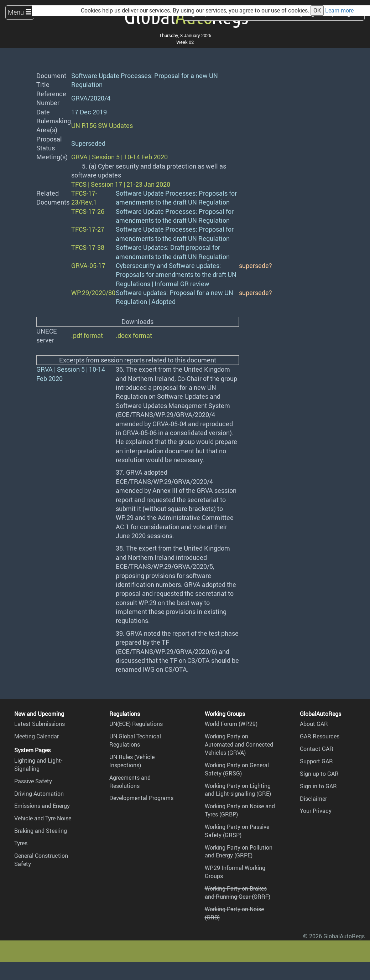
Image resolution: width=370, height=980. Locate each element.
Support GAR (316, 761)
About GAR (314, 724)
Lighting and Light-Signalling (38, 765)
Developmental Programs (141, 798)
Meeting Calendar (37, 736)
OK (317, 10)
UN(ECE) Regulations (136, 724)
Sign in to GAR (318, 786)
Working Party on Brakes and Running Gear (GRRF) (238, 893)
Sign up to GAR (319, 774)
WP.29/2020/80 (93, 293)
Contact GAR (317, 749)
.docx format (134, 335)
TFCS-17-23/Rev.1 (84, 198)
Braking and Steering (41, 831)
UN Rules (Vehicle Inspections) (132, 761)
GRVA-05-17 (88, 265)
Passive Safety (33, 781)
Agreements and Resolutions (130, 782)
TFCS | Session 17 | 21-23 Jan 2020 (121, 184)
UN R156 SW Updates (102, 125)
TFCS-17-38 (88, 247)
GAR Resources (320, 736)
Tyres (21, 843)
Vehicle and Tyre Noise (43, 818)
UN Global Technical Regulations (135, 740)
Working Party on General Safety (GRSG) (237, 769)
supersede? (256, 265)
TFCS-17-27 (88, 229)
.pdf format (87, 335)
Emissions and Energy (42, 806)
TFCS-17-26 (88, 211)
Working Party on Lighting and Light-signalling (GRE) (238, 790)
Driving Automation (39, 794)
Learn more (339, 10)
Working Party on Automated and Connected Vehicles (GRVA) (239, 744)
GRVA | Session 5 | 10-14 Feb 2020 (119, 157)
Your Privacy (316, 811)
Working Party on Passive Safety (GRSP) (237, 831)
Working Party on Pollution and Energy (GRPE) (239, 852)
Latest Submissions (40, 724)
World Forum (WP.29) (231, 724)
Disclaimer (313, 799)
